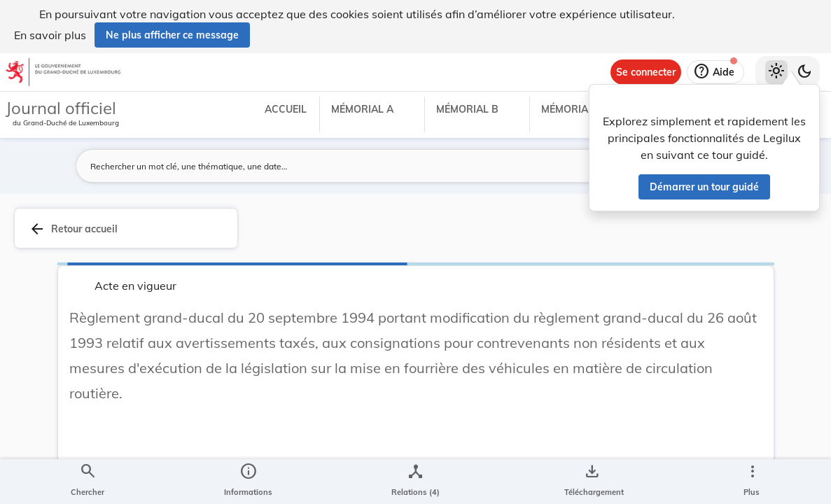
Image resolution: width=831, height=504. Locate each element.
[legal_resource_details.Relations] (415, 482)
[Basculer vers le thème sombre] (804, 72)
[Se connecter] (646, 72)
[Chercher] (88, 482)
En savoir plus (50, 35)
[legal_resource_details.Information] (248, 482)
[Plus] (752, 482)
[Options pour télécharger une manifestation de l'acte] (591, 482)
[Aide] (715, 72)
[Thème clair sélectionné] (776, 72)
